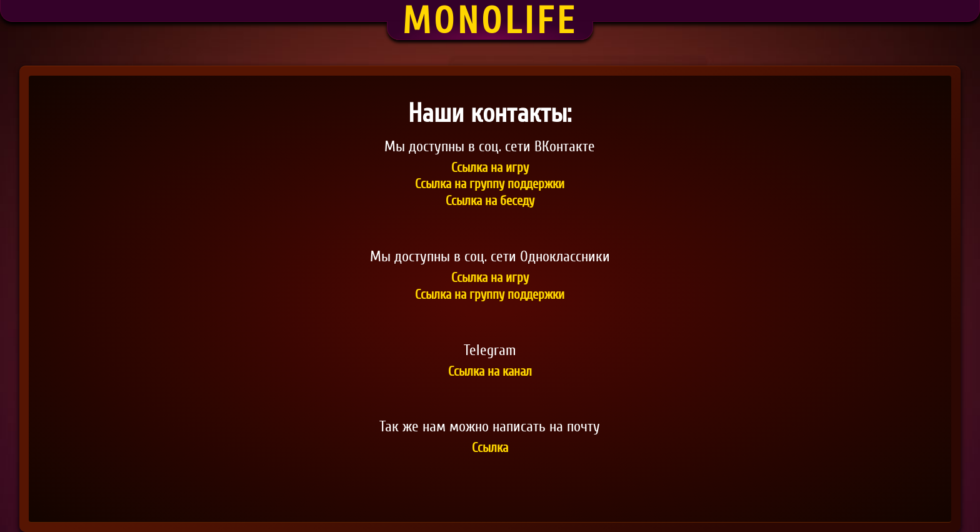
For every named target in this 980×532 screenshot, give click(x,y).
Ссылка (490, 449)
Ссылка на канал (490, 372)
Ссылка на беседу (490, 202)
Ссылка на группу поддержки (490, 185)
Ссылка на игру (490, 168)
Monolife (490, 21)
